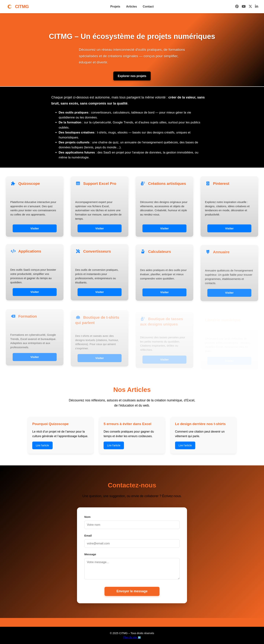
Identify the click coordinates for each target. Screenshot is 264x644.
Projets (115, 7)
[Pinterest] (237, 7)
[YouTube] (244, 7)
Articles (132, 7)
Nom (87, 517)
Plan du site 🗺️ (132, 637)
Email (88, 536)
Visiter (35, 228)
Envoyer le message (132, 591)
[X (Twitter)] (250, 7)
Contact (148, 7)
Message (90, 554)
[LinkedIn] (257, 7)
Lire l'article (42, 445)
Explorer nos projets (132, 76)
